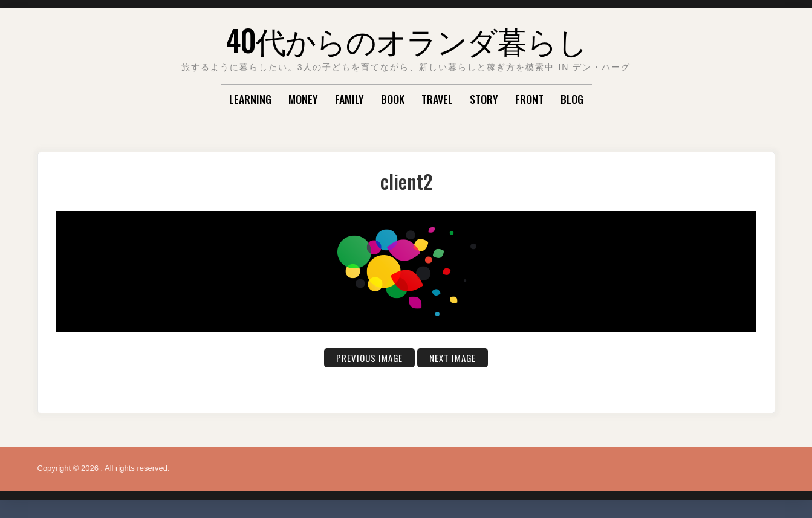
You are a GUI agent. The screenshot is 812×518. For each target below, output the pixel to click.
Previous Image (368, 358)
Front (529, 99)
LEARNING (250, 99)
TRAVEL (437, 99)
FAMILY (349, 99)
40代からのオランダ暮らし (406, 39)
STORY (484, 99)
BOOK (393, 99)
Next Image (455, 358)
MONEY (303, 99)
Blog (572, 99)
